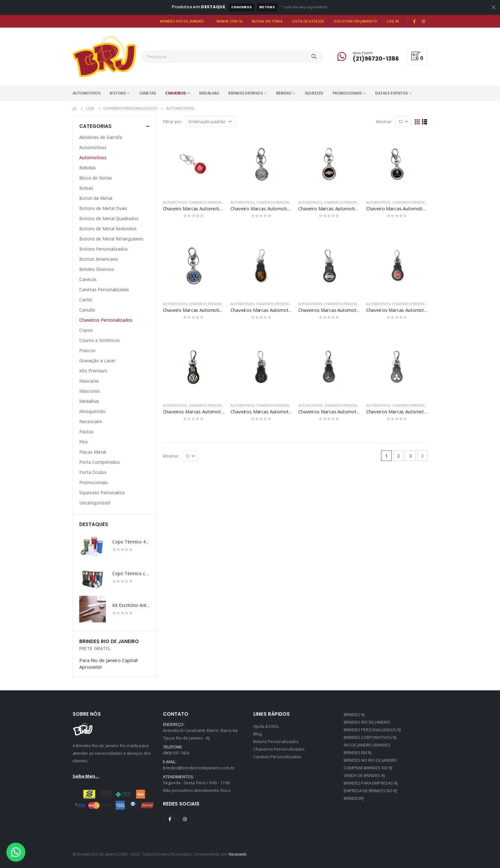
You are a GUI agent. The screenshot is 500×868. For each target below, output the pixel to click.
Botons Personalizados (104, 249)
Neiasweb (238, 854)
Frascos (87, 350)
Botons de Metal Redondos (108, 229)
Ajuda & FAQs (266, 726)
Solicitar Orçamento (355, 21)
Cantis (86, 300)
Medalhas (209, 93)
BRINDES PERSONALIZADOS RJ (372, 730)
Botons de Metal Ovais (103, 208)
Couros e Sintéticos (100, 340)
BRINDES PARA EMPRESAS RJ (371, 783)
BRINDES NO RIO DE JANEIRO (371, 760)
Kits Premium (93, 371)
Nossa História (267, 21)
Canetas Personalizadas (104, 289)
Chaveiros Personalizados (213, 202)
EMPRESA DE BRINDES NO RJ (370, 791)
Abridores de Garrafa (101, 137)
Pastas (86, 432)
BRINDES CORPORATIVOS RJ (370, 737)
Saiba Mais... (86, 776)
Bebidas (284, 93)
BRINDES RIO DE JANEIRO (367, 722)
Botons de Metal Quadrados (109, 218)
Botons (267, 7)
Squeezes (314, 93)
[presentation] (143, 524)
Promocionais (347, 93)
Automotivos (87, 93)
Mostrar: (384, 122)
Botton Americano (99, 259)
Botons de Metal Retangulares (111, 239)
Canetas (148, 93)
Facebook (170, 819)
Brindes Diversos (245, 93)
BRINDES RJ (354, 714)
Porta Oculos (93, 472)
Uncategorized (95, 503)
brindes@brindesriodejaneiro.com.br (199, 768)
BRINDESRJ (354, 798)
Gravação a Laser (97, 361)
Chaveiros (241, 7)
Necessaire (91, 421)
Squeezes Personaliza (102, 493)
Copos (86, 330)
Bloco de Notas (96, 178)
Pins (84, 442)
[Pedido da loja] (211, 122)
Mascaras (89, 381)
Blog (257, 734)
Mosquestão (92, 411)
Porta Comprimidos (100, 462)
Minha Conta (229, 21)
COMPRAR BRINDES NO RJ (368, 768)
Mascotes (90, 391)
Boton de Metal (96, 198)
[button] (16, 852)
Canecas (88, 279)
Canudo (87, 310)
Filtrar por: (173, 122)
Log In (393, 21)
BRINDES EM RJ (358, 753)
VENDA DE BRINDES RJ (364, 775)
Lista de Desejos (308, 21)
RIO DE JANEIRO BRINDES (367, 745)
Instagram (185, 819)
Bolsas (86, 188)
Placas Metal (93, 452)
